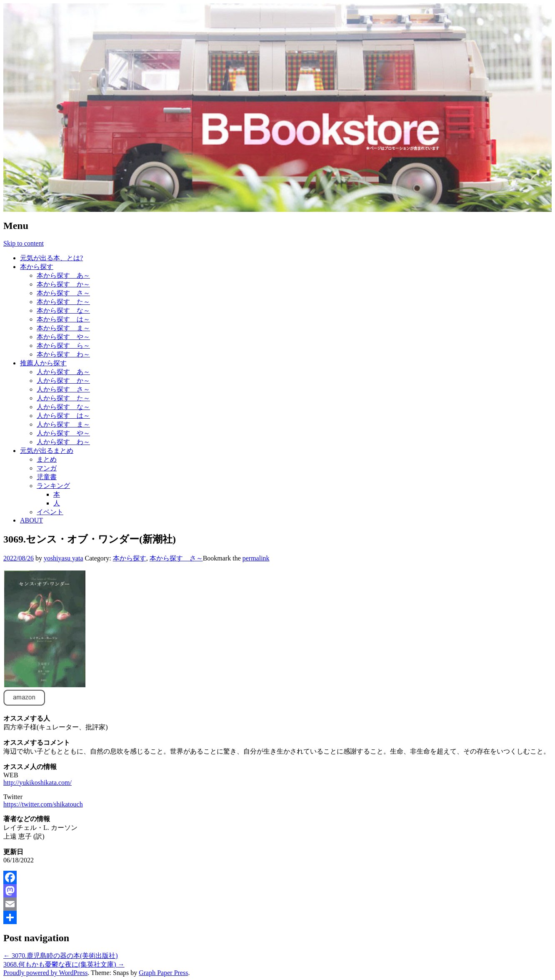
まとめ (47, 459)
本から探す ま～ (63, 328)
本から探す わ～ (63, 354)
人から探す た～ (63, 398)
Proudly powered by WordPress (45, 973)
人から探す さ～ (63, 389)
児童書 (47, 477)
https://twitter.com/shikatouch (43, 804)
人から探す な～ (63, 407)
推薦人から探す (43, 363)
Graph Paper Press (163, 973)
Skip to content (24, 243)
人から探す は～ (63, 416)
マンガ (47, 468)
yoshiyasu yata (64, 558)
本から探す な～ (63, 310)
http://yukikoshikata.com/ (37, 783)
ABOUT (31, 520)
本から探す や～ (63, 337)
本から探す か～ (63, 284)
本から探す (37, 267)
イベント (50, 512)
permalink (256, 558)
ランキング (53, 486)
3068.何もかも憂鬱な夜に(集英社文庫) (64, 964)
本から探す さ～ (63, 293)
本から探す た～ (63, 302)
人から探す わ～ (63, 442)
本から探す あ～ (63, 275)
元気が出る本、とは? (51, 258)
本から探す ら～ (63, 346)
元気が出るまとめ (47, 451)
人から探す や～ (63, 433)
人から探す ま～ (63, 424)
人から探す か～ (63, 381)
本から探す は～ (63, 319)
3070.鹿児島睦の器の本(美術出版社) (61, 956)
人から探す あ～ (63, 372)
